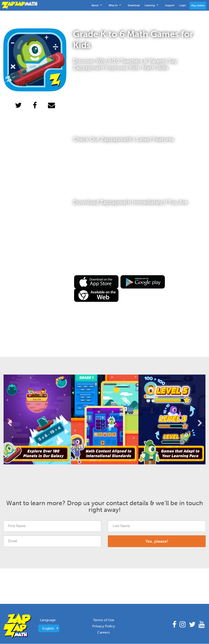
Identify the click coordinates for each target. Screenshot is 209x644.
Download (134, 5)
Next (200, 420)
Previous (9, 420)
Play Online (198, 6)
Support (170, 5)
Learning (151, 5)
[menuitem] (98, 5)
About (97, 5)
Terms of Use (104, 620)
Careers (104, 632)
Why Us (115, 5)
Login (183, 5)
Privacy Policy (104, 626)
